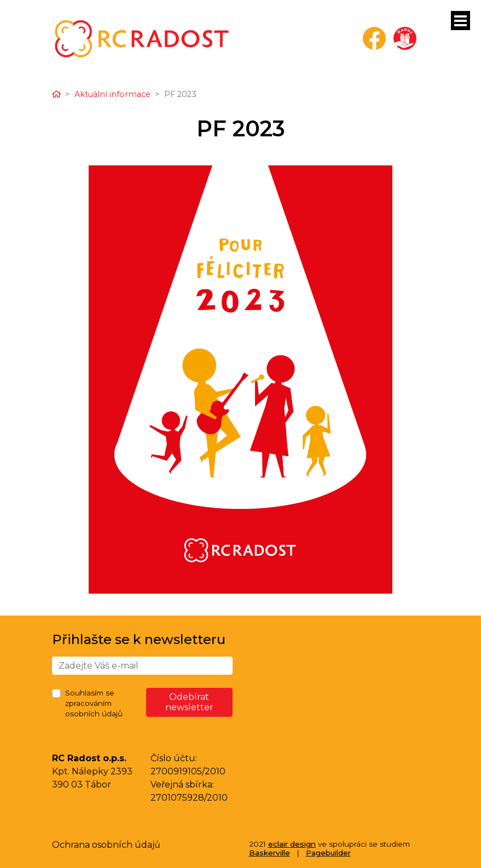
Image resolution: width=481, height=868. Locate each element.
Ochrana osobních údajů (106, 845)
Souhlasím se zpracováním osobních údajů (94, 703)
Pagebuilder (328, 853)
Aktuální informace (112, 94)
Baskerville (270, 853)
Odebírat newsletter (189, 702)
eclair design (292, 844)
